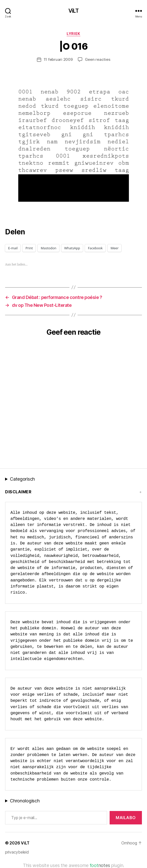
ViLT (73, 11)
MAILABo (126, 818)
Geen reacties (98, 59)
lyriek (73, 34)
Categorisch (22, 479)
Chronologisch (25, 801)
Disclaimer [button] (18, 492)
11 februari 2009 (58, 59)
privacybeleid (17, 852)
